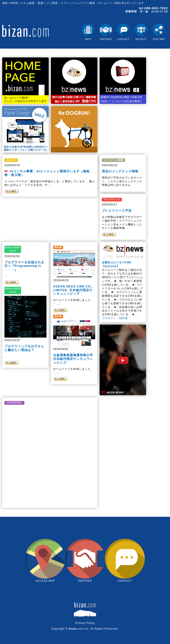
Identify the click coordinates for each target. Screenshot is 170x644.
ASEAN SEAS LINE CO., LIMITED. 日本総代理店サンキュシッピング (73, 290)
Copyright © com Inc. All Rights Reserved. (85, 629)
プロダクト (109, 318)
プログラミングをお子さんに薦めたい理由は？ (24, 348)
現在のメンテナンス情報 (120, 171)
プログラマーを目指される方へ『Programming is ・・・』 (24, 266)
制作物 (123, 318)
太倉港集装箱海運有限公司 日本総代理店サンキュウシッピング (73, 359)
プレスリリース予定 (117, 211)
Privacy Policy (85, 623)
